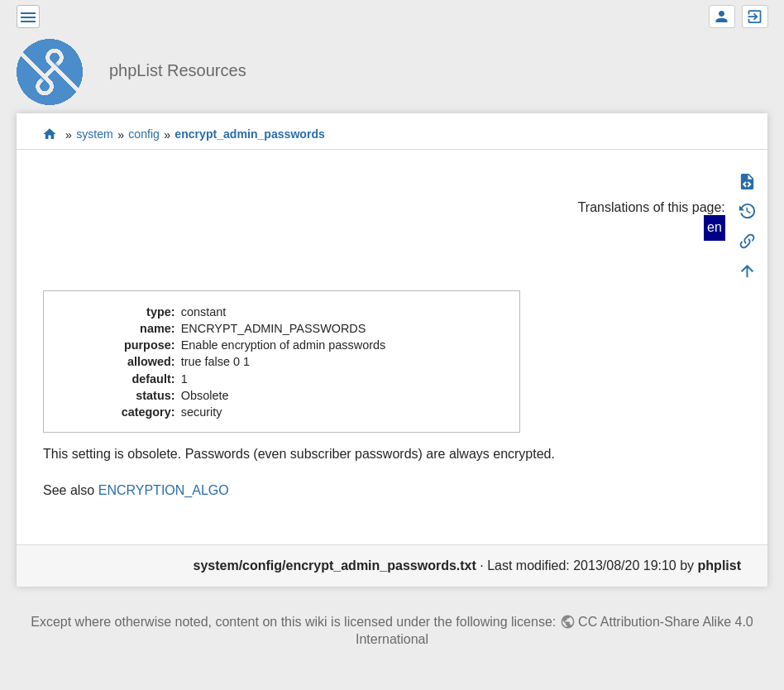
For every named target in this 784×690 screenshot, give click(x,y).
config (144, 135)
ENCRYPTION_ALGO (164, 490)
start (50, 134)
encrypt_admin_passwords (250, 135)
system (95, 135)
